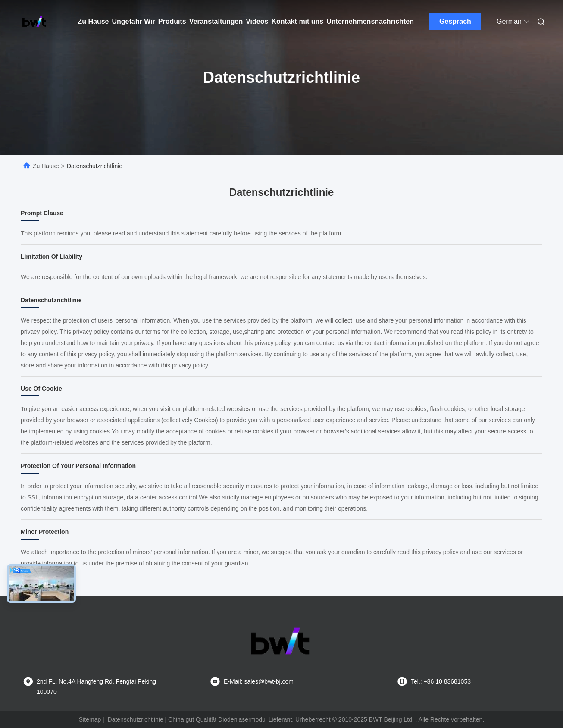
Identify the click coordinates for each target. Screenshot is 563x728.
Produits (172, 21)
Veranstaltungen (216, 21)
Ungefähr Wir (134, 21)
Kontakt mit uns (297, 21)
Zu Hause (94, 21)
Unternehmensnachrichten (370, 21)
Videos (257, 21)
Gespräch (455, 21)
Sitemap (90, 719)
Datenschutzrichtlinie (136, 719)
